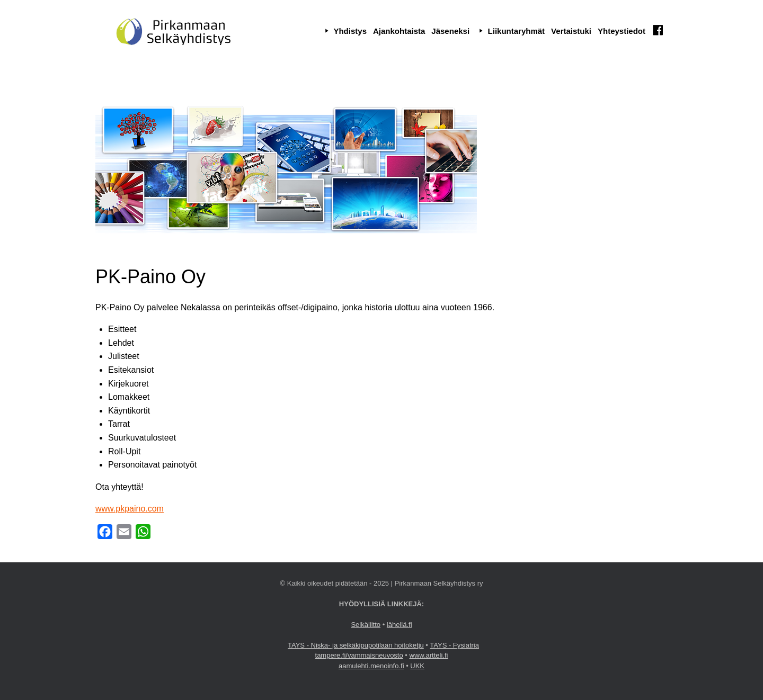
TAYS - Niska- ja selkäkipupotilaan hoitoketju (356, 645)
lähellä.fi (400, 625)
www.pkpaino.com (130, 509)
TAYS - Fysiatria (454, 645)
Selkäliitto (366, 625)
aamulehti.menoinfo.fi (371, 666)
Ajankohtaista (399, 31)
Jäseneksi (450, 31)
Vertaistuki (571, 31)
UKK (417, 666)
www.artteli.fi (429, 655)
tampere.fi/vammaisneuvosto (359, 655)
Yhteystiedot (622, 31)
